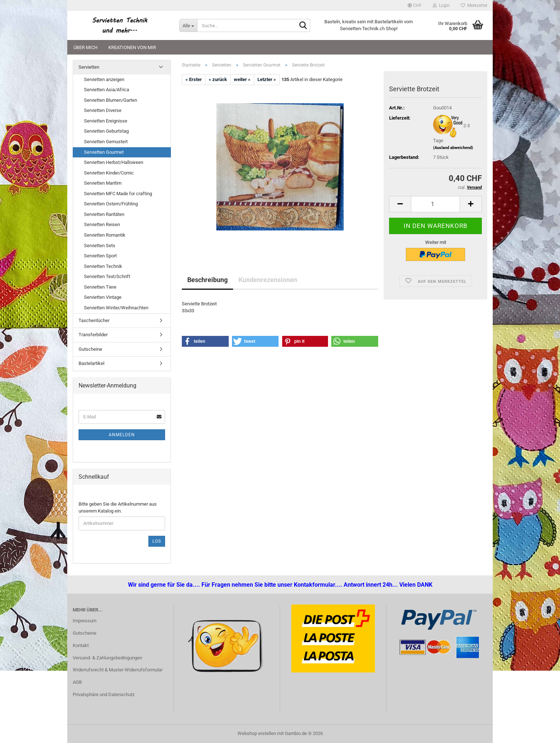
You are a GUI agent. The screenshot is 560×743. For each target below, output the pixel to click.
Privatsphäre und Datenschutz (104, 694)
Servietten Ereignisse (106, 121)
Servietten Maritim (103, 183)
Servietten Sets (100, 246)
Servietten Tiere (100, 287)
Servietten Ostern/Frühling (111, 204)
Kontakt (81, 645)
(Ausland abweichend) (453, 148)
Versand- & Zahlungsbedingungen (107, 658)
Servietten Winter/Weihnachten (116, 308)
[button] (415, 5)
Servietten (89, 67)
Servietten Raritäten (104, 214)
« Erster (194, 79)
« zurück (218, 79)
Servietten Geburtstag (106, 131)
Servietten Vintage (103, 297)
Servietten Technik (103, 266)
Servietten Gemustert (106, 142)
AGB (77, 682)
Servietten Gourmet (104, 152)
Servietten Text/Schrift (107, 276)
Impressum (85, 621)
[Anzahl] (435, 204)
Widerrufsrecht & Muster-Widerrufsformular (118, 670)
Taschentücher (94, 320)
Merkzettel (474, 5)
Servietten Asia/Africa (107, 90)
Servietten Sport (100, 256)
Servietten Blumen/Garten (111, 100)
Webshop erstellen (257, 733)
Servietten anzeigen (104, 79)
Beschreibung (207, 280)
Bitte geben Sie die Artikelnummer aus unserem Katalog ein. (118, 507)
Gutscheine (90, 349)
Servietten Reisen (102, 224)
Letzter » (267, 79)
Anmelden (122, 435)
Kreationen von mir (132, 47)
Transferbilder (93, 335)
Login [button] (441, 5)
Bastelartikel (91, 363)
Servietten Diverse (103, 110)
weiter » (242, 79)
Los (157, 541)
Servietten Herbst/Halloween (114, 162)
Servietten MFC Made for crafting (118, 194)
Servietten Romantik (105, 235)
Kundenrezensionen (268, 280)
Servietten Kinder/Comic (109, 173)
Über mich (85, 47)
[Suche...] (188, 25)
